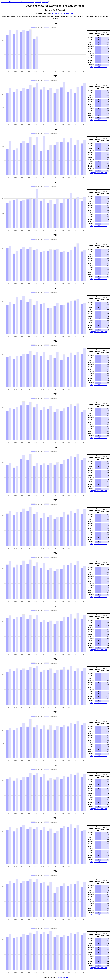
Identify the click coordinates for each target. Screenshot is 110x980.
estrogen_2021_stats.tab (98, 332)
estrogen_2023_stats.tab (98, 226)
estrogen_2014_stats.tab (98, 703)
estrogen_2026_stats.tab (98, 67)
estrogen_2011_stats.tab (98, 862)
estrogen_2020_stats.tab (98, 385)
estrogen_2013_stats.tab (98, 756)
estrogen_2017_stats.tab (98, 544)
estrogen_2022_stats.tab (98, 279)
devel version (69, 13)
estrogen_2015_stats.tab (98, 650)
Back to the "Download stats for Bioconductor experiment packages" (25, 2)
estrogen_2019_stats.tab (98, 438)
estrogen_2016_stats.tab (98, 597)
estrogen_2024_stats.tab (98, 173)
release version (58, 13)
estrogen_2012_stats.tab (98, 809)
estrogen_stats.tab (62, 978)
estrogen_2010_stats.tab (98, 915)
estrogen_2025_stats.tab (98, 120)
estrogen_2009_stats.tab (98, 968)
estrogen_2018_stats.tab (98, 491)
